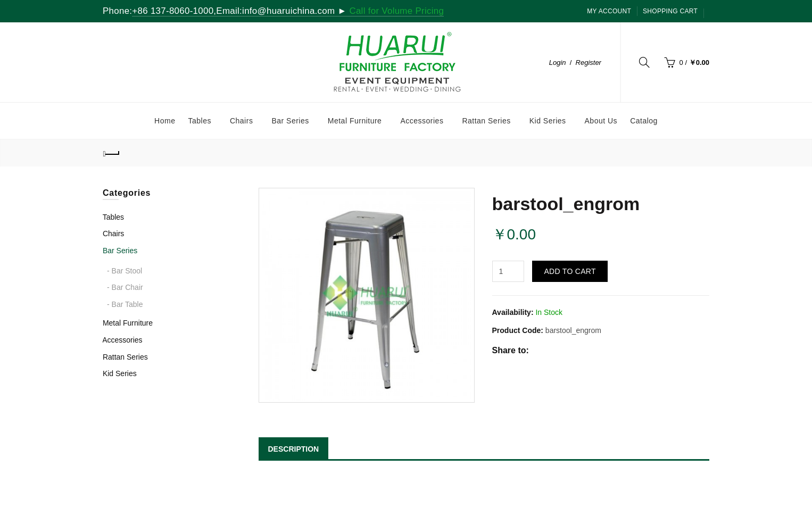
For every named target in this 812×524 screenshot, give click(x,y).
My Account (609, 11)
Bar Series (120, 251)
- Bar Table (125, 304)
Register (589, 63)
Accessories (122, 340)
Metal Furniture (128, 323)
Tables (113, 217)
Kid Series (120, 373)
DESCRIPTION (294, 449)
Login (558, 63)
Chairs (113, 234)
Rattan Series (125, 357)
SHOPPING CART (670, 11)
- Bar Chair (125, 287)
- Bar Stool (125, 271)
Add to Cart (570, 271)
